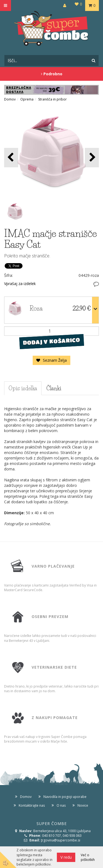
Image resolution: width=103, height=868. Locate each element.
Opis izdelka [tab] (23, 388)
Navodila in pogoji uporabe (65, 797)
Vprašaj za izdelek (20, 284)
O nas (61, 805)
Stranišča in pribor (52, 99)
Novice (83, 805)
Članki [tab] (54, 388)
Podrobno (52, 74)
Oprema (27, 99)
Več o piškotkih (88, 857)
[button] (92, 158)
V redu (66, 857)
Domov (10, 99)
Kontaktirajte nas (32, 805)
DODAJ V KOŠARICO (51, 341)
